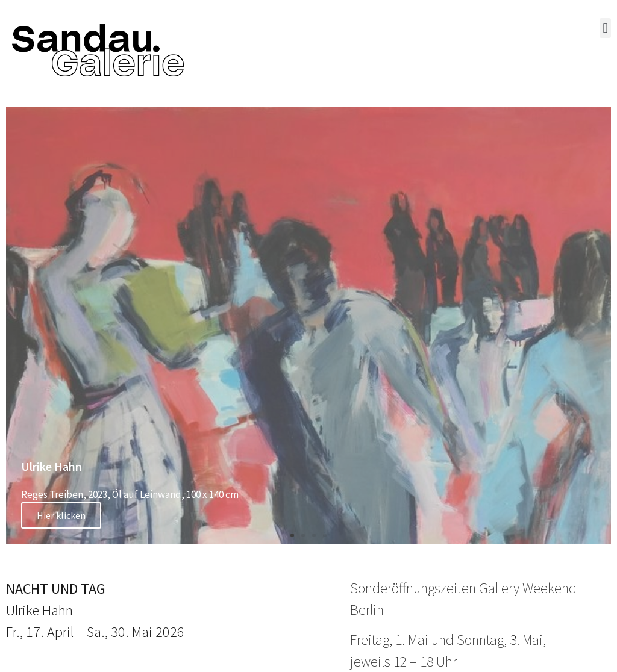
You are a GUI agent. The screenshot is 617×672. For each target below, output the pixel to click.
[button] (605, 28)
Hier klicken (61, 515)
